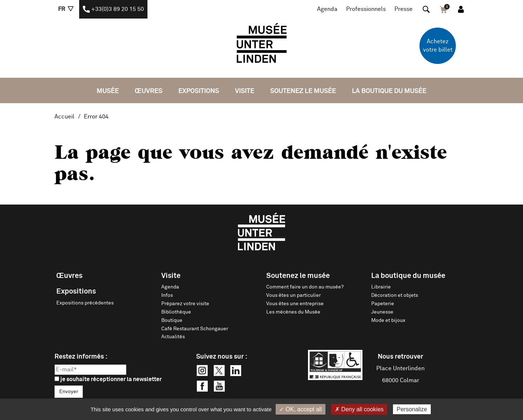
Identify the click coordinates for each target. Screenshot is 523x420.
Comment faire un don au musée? (305, 287)
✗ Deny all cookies (359, 409)
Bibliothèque (176, 312)
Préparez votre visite (185, 304)
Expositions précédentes (85, 303)
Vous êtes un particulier (293, 295)
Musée (108, 91)
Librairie (381, 287)
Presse (404, 9)
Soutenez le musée (303, 91)
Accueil (64, 117)
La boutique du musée (389, 91)
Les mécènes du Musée (293, 312)
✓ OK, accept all (301, 409)
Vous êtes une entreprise (295, 304)
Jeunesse (382, 312)
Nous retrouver (400, 357)
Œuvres (149, 91)
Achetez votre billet (438, 46)
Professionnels (366, 9)
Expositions (199, 91)
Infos (167, 295)
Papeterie (383, 304)
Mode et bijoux (388, 320)
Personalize (412, 409)
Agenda (327, 9)
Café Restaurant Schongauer (195, 329)
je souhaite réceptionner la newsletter (108, 379)
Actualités (173, 337)
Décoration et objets (395, 295)
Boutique (172, 320)
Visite (245, 91)
